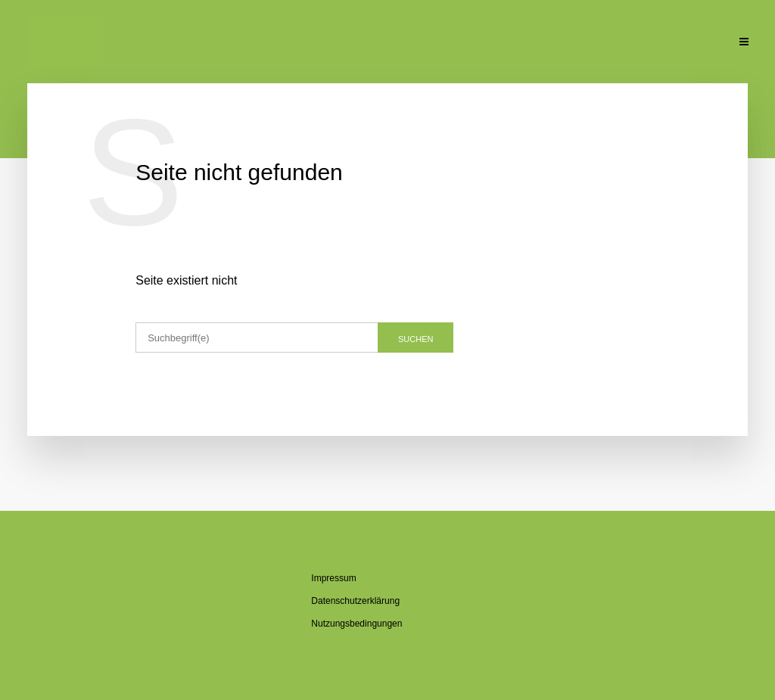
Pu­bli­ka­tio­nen (535, 43)
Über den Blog (373, 43)
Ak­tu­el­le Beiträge (194, 43)
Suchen (416, 339)
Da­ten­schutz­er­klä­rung (355, 601)
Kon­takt (697, 43)
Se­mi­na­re (455, 43)
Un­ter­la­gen (624, 43)
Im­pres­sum (333, 578)
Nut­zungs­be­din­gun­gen (356, 624)
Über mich (288, 43)
